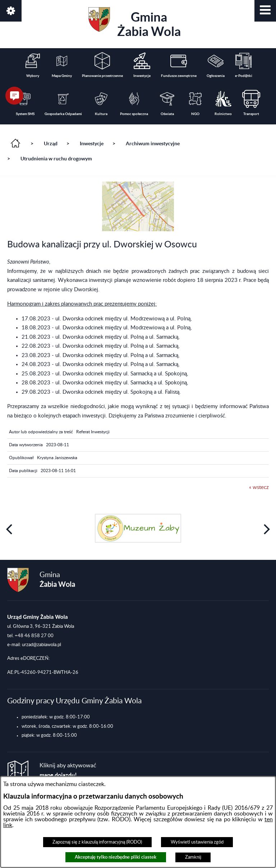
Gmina (135, 23)
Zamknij (193, 857)
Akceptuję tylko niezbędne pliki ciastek (116, 857)
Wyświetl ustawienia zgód (197, 842)
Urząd (51, 143)
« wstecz (259, 487)
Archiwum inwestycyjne (153, 143)
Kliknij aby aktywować (68, 770)
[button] (265, 11)
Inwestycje (92, 143)
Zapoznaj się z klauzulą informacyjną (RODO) (97, 842)
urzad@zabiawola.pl (42, 645)
